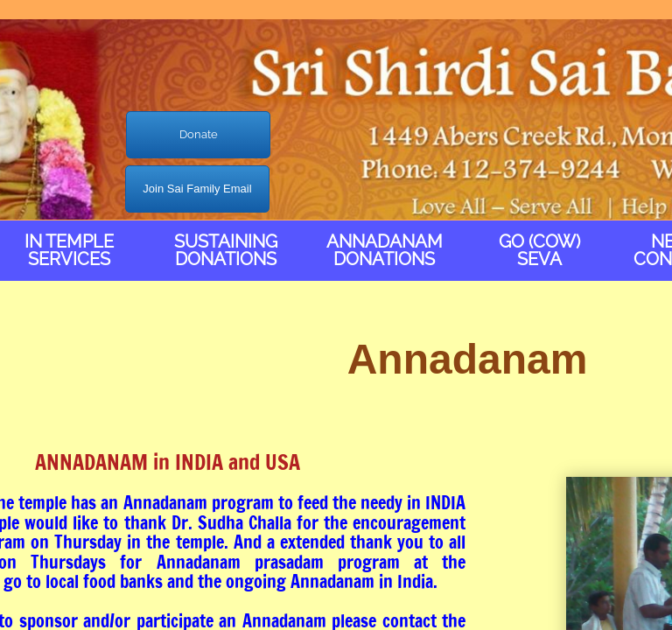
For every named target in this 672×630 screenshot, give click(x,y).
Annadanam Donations (385, 250)
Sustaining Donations (226, 250)
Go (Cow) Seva (539, 250)
